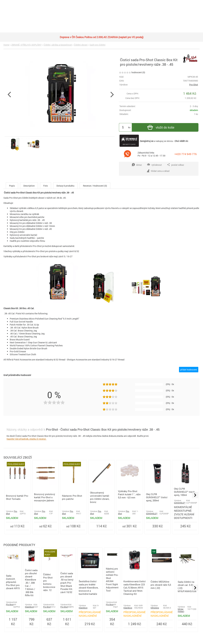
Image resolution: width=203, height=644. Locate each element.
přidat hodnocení (189, 370)
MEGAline (155, 608)
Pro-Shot (194, 85)
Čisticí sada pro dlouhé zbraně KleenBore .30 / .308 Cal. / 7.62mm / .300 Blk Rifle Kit (31, 583)
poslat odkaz (175, 165)
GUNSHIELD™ (152, 514)
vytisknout (154, 165)
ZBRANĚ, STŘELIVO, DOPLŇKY (26, 45)
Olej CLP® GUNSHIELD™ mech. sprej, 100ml (185, 492)
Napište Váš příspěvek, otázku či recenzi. (27, 439)
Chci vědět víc (181, 141)
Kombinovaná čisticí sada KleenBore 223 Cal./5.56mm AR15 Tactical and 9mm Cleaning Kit (135, 588)
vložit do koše (160, 128)
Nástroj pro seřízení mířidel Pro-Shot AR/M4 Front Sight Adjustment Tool (112, 580)
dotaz (137, 165)
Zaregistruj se (147, 141)
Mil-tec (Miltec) (181, 610)
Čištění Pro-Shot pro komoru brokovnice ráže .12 (49, 582)
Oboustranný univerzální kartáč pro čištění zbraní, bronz (100, 497)
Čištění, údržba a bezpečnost (58, 45)
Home (6, 45)
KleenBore (29, 607)
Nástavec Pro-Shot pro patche (72, 497)
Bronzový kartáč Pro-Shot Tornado (17, 497)
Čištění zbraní (81, 45)
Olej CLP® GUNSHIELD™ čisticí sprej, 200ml (157, 497)
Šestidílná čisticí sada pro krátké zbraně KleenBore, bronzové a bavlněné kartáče (89, 588)
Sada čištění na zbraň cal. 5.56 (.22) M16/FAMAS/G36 (187, 586)
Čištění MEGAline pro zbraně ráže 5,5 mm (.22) (161, 585)
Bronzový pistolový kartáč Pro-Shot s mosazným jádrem (45, 497)
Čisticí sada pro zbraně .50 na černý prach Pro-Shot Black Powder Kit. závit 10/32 (67, 583)
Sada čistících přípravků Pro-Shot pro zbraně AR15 (13, 582)
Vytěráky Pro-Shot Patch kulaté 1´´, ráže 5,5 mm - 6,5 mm (129, 494)
